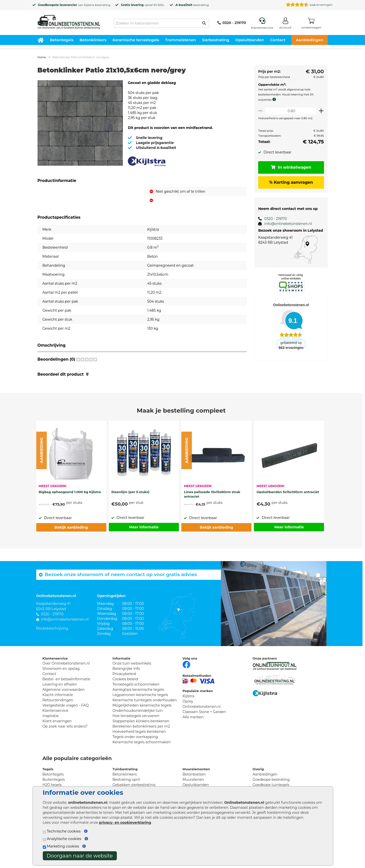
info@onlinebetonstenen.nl (286, 224)
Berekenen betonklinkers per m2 (141, 726)
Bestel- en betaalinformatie (66, 679)
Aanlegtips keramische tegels (138, 690)
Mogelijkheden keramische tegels (142, 705)
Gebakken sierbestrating (134, 785)
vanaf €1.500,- (143, 5)
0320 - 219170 (232, 23)
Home (42, 57)
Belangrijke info (126, 669)
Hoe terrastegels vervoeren (136, 716)
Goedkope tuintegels (271, 785)
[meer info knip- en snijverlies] (273, 99)
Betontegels (62, 40)
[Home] (69, 20)
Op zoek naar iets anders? (65, 726)
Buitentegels (54, 780)
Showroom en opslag (61, 669)
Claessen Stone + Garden (204, 712)
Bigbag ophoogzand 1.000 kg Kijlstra (70, 492)
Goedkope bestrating (271, 780)
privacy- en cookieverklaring (125, 823)
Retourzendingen (58, 700)
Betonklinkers (93, 40)
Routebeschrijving (52, 628)
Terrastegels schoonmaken (136, 684)
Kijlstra (89, 5)
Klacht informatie (58, 695)
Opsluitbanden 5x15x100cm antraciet (288, 492)
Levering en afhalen (60, 684)
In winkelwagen (290, 167)
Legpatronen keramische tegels (140, 695)
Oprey (188, 701)
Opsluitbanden (250, 40)
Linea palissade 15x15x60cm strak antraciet (212, 494)
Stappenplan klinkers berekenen (141, 721)
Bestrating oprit (126, 780)
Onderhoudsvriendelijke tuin (138, 711)
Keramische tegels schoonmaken (142, 742)
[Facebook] (186, 664)
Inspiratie (51, 716)
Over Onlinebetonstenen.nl (66, 663)
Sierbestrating (216, 40)
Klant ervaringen (57, 721)
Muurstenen (193, 780)
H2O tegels (52, 785)
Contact (278, 40)
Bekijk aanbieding (71, 527)
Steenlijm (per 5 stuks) (130, 492)
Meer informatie (144, 527)
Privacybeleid (124, 674)
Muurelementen (196, 769)
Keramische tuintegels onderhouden (145, 700)
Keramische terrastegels (136, 40)
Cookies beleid (125, 679)
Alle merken (193, 717)
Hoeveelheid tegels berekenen (139, 732)
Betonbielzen (194, 774)
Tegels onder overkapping (135, 737)
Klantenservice (55, 711)
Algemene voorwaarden (64, 690)
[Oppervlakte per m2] (290, 111)
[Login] (285, 24)
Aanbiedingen (309, 40)
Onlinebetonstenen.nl (202, 707)
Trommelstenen (180, 40)
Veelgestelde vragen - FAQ (66, 705)
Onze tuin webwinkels (132, 663)
